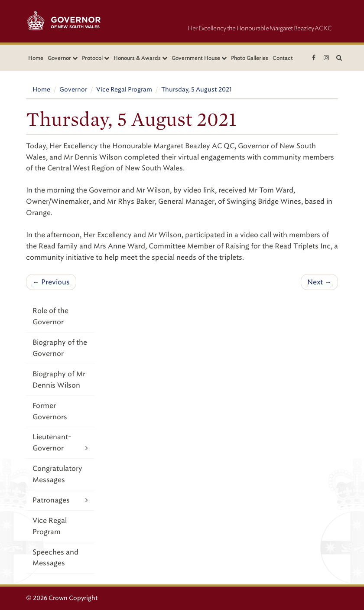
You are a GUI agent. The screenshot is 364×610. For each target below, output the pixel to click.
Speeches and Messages (55, 558)
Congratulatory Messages (57, 474)
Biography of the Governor (60, 348)
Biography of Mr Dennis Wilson (59, 380)
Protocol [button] (96, 58)
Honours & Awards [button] (140, 58)
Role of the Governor (50, 316)
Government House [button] (199, 58)
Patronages (60, 500)
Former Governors (50, 411)
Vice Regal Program (124, 90)
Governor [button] (63, 58)
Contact (283, 58)
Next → (319, 282)
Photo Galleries (250, 58)
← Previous (51, 282)
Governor (73, 90)
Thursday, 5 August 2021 (197, 90)
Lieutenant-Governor (60, 443)
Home (36, 58)
